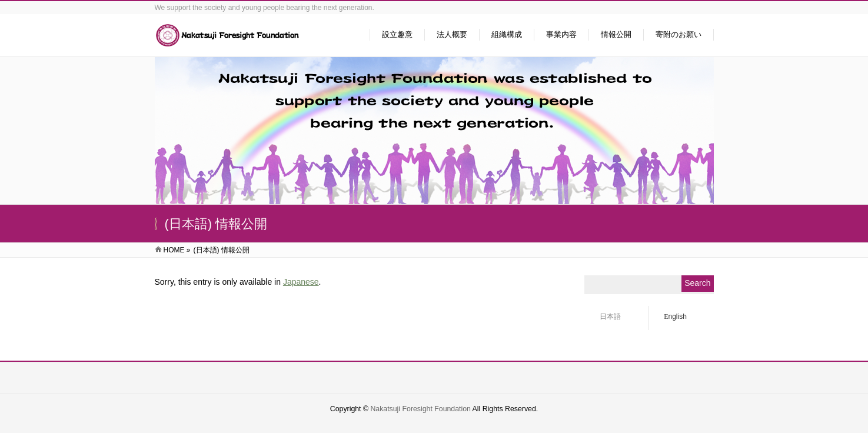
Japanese (301, 282)
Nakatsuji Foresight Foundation (420, 409)
